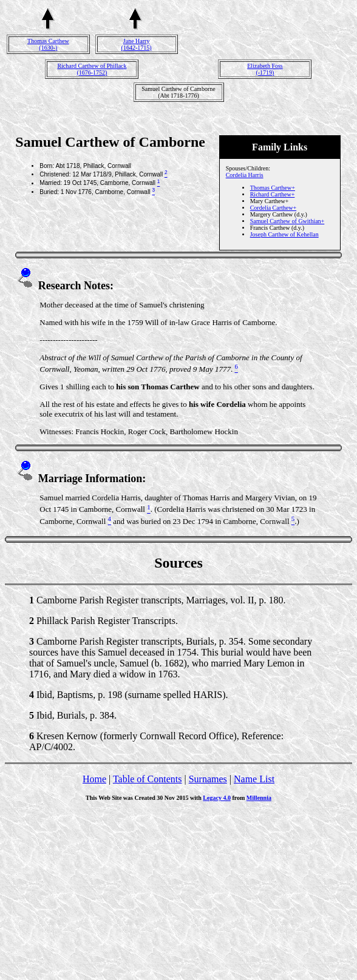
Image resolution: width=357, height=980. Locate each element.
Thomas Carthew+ (273, 188)
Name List (254, 779)
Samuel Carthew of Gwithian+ (287, 221)
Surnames (208, 779)
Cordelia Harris (245, 175)
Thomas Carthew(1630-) (48, 44)
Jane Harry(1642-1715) (137, 44)
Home (94, 779)
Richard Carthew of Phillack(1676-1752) (92, 69)
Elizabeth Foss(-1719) (265, 69)
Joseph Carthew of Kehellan (284, 234)
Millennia (259, 798)
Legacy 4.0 (217, 798)
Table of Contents (148, 779)
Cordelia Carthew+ (273, 208)
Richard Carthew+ (273, 194)
